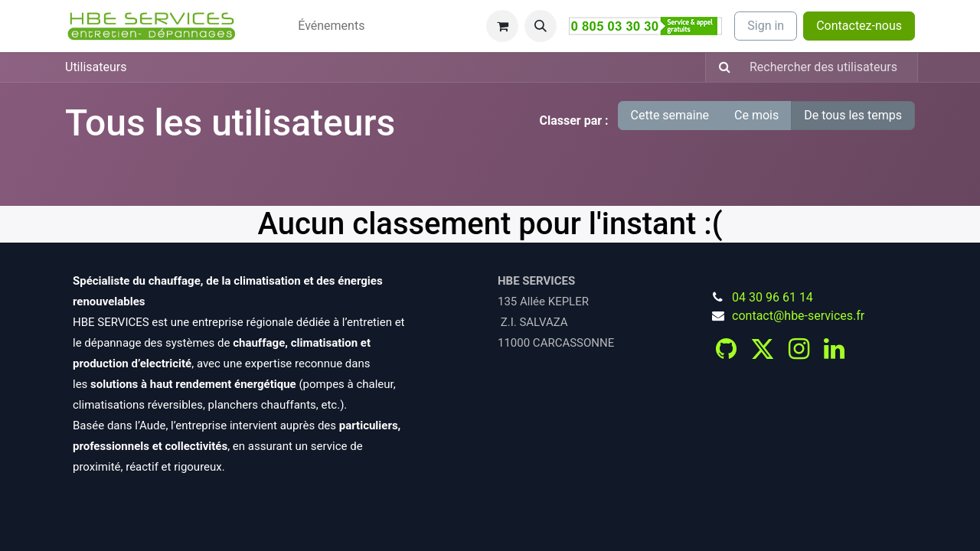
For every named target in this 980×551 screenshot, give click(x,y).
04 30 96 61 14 (773, 297)
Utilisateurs (96, 67)
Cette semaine (670, 115)
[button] (541, 26)
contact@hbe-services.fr (798, 316)
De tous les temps (853, 115)
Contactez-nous (859, 26)
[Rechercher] (720, 67)
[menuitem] (261, 17)
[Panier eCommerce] (502, 26)
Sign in (766, 26)
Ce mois (756, 115)
